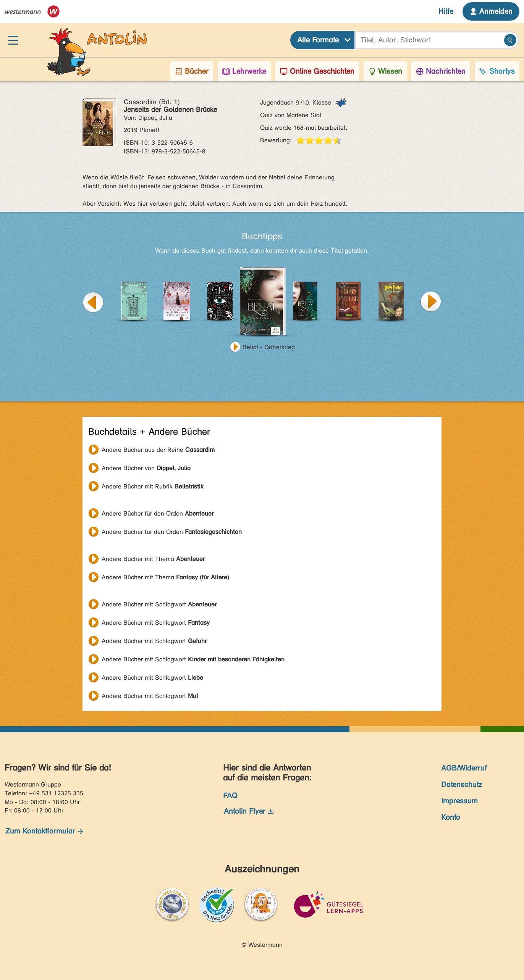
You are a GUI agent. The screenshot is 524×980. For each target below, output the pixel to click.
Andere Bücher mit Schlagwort (159, 604)
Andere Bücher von (146, 468)
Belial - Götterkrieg (269, 347)
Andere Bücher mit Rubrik (153, 486)
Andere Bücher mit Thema (153, 559)
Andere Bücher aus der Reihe (158, 450)
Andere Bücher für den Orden (158, 513)
